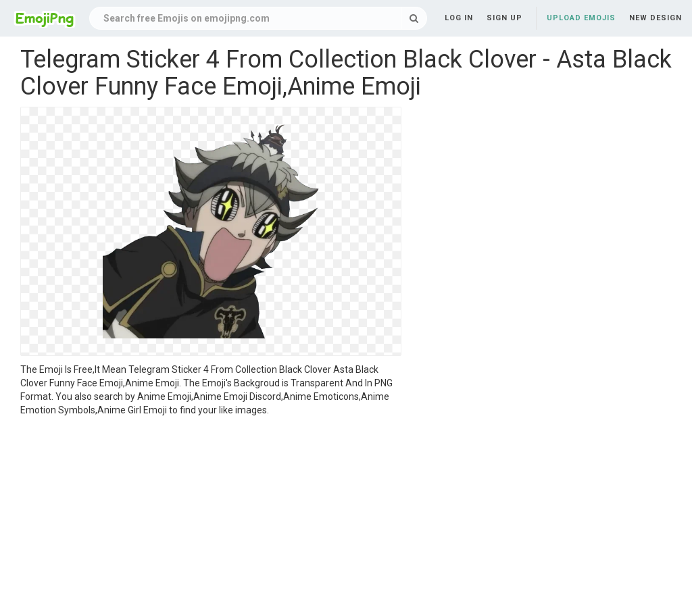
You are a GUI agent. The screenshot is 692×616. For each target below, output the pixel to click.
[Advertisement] (211, 518)
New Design (656, 18)
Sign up (504, 18)
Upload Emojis (581, 18)
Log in (459, 18)
